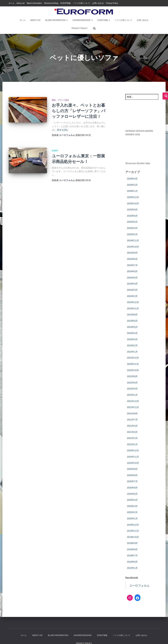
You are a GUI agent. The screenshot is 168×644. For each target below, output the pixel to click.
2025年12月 (133, 197)
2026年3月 (132, 185)
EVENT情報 (65, 3)
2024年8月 (132, 259)
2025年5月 (132, 222)
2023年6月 (132, 321)
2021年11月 (133, 407)
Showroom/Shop (51, 3)
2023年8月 (132, 315)
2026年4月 (132, 179)
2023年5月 (132, 327)
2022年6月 (132, 376)
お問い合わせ (98, 3)
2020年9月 (132, 469)
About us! (21, 3)
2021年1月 (132, 444)
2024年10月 (133, 247)
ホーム (12, 3)
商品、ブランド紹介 (60, 100)
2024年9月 (132, 253)
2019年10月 (133, 537)
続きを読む (63, 130)
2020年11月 (133, 457)
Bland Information (34, 3)
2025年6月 (132, 216)
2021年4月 (132, 426)
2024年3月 (132, 290)
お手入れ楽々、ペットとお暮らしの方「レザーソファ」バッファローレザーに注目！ (79, 111)
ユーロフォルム (139, 586)
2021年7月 (132, 420)
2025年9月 (132, 210)
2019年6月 (132, 562)
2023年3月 (132, 339)
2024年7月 (132, 265)
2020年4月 (132, 500)
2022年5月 (132, 383)
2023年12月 (133, 302)
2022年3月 (132, 389)
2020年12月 (133, 450)
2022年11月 (133, 364)
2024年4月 (132, 284)
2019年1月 (132, 568)
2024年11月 (133, 240)
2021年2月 (132, 438)
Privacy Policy (112, 3)
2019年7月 (132, 555)
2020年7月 (132, 481)
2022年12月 (133, 358)
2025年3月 (132, 228)
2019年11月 (133, 531)
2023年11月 (133, 308)
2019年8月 (132, 549)
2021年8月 (132, 413)
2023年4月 (132, 333)
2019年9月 (132, 543)
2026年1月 (132, 191)
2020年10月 (133, 463)
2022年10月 (133, 370)
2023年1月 (132, 352)
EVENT (55, 151)
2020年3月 (132, 506)
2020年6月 (132, 488)
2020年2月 (132, 512)
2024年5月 (132, 278)
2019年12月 (133, 525)
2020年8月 (132, 475)
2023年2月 (132, 345)
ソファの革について (82, 3)
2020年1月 (132, 518)
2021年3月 (132, 432)
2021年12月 (133, 401)
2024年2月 (132, 296)
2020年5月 (132, 494)
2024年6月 (132, 271)
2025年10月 (133, 203)
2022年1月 (132, 395)
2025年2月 (132, 234)
